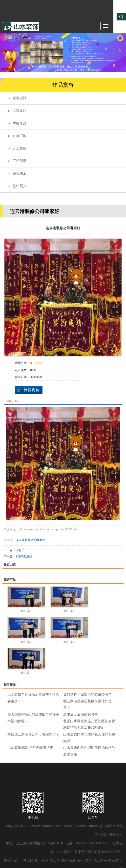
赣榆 (111, 860)
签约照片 (20, 186)
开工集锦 (20, 148)
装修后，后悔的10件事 (81, 714)
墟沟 (88, 860)
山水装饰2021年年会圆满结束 (30, 748)
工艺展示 (20, 161)
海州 (80, 860)
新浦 (72, 860)
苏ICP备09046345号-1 (105, 852)
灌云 (96, 860)
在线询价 (29, 390)
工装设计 (20, 111)
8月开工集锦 (24, 557)
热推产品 (11, 860)
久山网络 (64, 852)
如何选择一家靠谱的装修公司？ (87, 694)
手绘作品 (20, 123)
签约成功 (26, 611)
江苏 (45, 860)
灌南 (64, 860)
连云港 (55, 860)
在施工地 (20, 136)
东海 (104, 860)
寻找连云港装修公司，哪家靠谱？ (33, 734)
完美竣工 (20, 173)
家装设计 (20, 98)
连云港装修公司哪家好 (30, 540)
